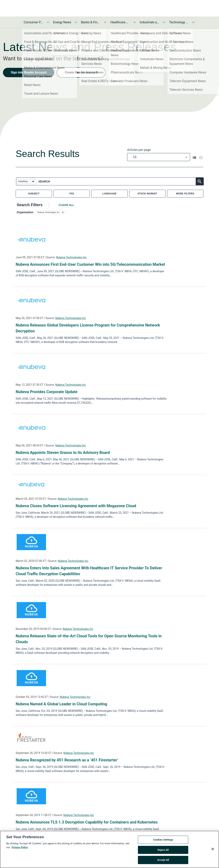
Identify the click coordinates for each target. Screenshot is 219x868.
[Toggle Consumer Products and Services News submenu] (48, 22)
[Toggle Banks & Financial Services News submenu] (105, 22)
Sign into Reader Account (29, 72)
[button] (51, 212)
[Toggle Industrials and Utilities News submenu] (164, 22)
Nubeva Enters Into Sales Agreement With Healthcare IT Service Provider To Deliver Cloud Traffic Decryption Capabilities (89, 571)
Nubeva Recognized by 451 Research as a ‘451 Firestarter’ (67, 760)
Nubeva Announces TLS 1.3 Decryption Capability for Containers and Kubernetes (87, 822)
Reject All (163, 850)
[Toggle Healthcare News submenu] (135, 22)
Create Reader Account (81, 72)
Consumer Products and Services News (33, 22)
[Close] (213, 849)
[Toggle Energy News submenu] (76, 22)
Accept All (163, 860)
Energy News (62, 22)
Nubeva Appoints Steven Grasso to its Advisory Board (63, 453)
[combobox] (159, 157)
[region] (109, 849)
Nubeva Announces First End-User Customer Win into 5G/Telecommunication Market (90, 264)
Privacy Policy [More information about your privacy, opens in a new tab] (20, 847)
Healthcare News (120, 22)
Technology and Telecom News (179, 22)
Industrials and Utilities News (149, 22)
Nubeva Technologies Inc (71, 257)
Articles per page (139, 150)
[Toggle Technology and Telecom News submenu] (193, 22)
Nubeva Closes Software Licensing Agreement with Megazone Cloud (76, 506)
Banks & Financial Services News (91, 22)
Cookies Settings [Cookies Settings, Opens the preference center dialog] (163, 840)
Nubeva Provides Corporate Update (47, 392)
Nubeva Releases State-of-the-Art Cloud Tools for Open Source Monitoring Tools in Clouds (89, 639)
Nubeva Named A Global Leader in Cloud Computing (61, 704)
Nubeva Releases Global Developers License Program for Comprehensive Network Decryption (88, 328)
